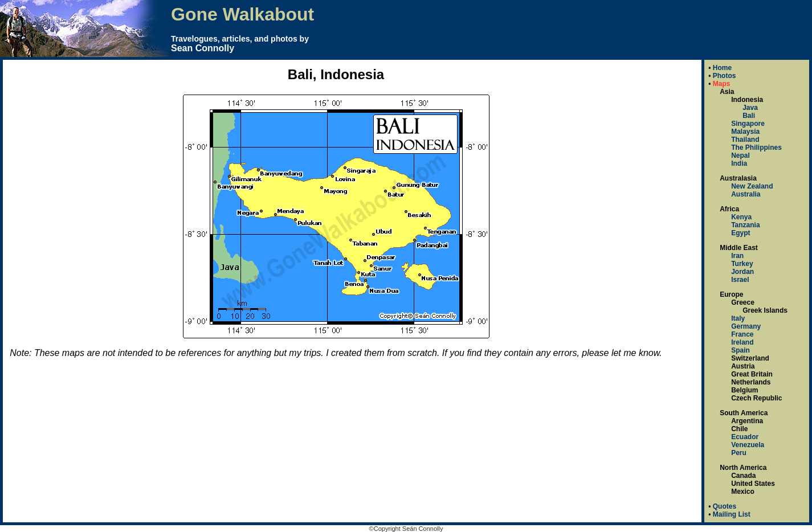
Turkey (742, 264)
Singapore (748, 124)
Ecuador (745, 437)
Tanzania (745, 225)
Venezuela (748, 445)
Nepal (740, 155)
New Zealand (752, 186)
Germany (746, 326)
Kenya (741, 217)
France (742, 334)
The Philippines (756, 148)
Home (722, 68)
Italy (738, 318)
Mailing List (732, 514)
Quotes (725, 506)
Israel (740, 280)
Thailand (745, 140)
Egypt (740, 233)
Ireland (742, 342)
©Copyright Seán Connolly (406, 529)
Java (750, 108)
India (739, 163)
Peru (739, 453)
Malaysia (745, 132)
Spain (740, 350)
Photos (725, 76)
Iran (737, 256)
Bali (749, 116)
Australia (746, 194)
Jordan (742, 272)
